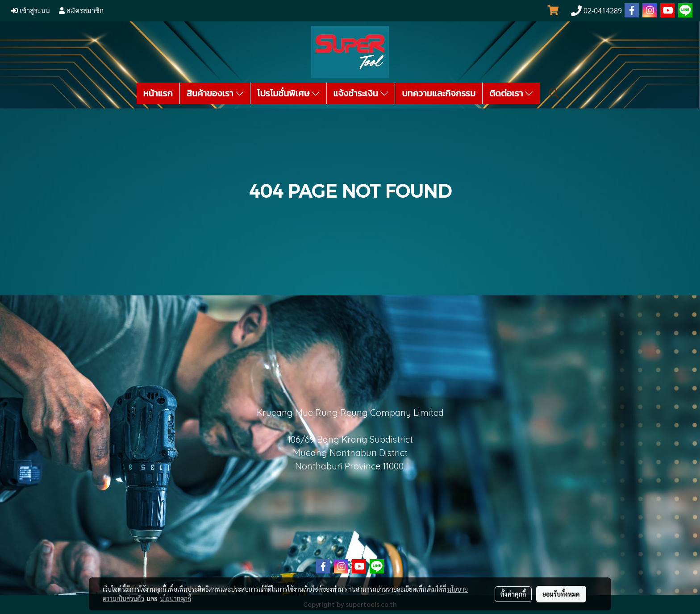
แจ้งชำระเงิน (361, 93)
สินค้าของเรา (215, 93)
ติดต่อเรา (511, 93)
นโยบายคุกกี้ (175, 598)
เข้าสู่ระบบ (31, 11)
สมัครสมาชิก (81, 11)
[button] (554, 93)
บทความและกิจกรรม (439, 93)
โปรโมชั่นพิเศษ (288, 93)
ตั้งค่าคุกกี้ (513, 594)
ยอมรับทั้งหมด (561, 594)
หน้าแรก (158, 93)
